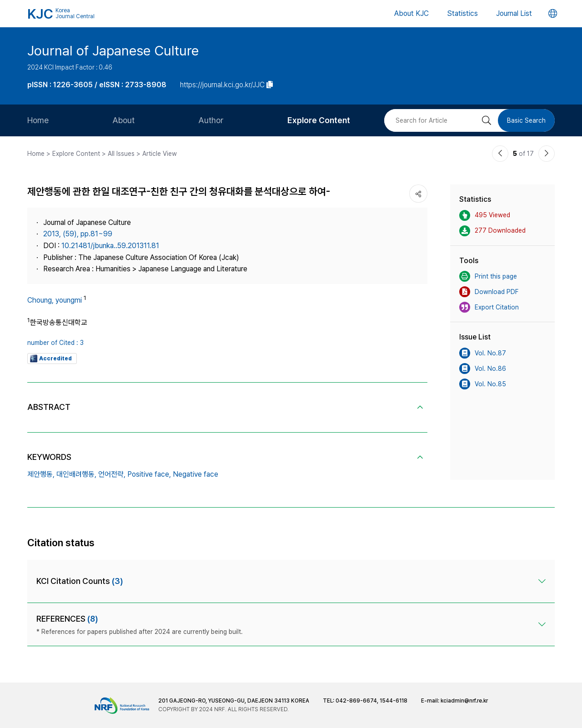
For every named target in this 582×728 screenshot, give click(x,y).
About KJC (411, 13)
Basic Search (526, 120)
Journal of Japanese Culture (113, 50)
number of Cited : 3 (55, 343)
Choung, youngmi (55, 300)
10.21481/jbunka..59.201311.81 (110, 246)
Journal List (514, 13)
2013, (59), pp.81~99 (78, 234)
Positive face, (149, 474)
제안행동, (41, 474)
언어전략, (112, 474)
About (123, 120)
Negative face (196, 474)
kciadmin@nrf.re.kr (464, 701)
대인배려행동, (76, 474)
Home (38, 120)
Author (211, 120)
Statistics (462, 13)
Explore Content (319, 120)
